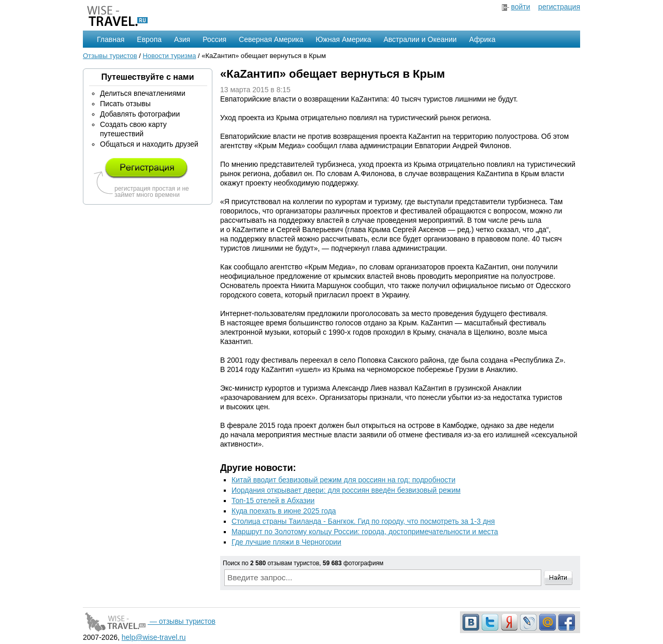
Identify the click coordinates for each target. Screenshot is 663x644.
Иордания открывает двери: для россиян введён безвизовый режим (346, 490)
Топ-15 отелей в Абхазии (273, 500)
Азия (182, 39)
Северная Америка (271, 39)
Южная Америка (343, 39)
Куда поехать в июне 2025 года (284, 511)
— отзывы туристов (149, 621)
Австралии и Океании (420, 39)
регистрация (559, 7)
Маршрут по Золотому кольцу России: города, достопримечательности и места (365, 532)
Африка (482, 39)
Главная (111, 39)
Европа (149, 39)
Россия (214, 39)
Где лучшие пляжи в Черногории (286, 542)
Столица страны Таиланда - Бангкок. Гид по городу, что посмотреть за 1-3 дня (363, 521)
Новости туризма (169, 56)
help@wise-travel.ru (154, 637)
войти (520, 7)
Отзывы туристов (110, 56)
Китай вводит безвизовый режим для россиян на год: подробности (343, 480)
